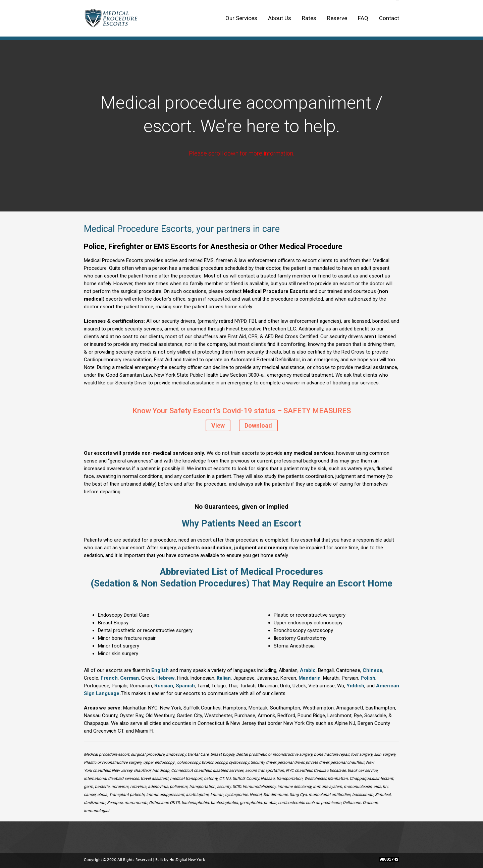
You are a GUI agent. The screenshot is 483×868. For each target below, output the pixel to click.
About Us (280, 18)
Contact (389, 18)
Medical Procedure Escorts (113, 18)
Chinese (372, 670)
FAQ (363, 18)
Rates (309, 18)
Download (258, 425)
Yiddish (355, 686)
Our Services (241, 18)
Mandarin (310, 678)
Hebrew (166, 678)
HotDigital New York (187, 860)
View (218, 425)
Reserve (337, 18)
